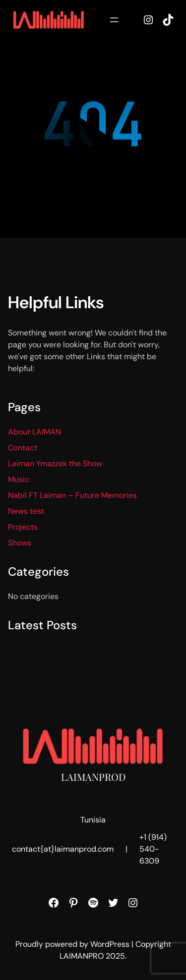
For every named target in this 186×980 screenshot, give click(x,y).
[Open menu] (114, 20)
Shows (20, 543)
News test (26, 511)
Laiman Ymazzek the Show (55, 463)
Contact (23, 448)
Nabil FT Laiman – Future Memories (72, 495)
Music (19, 479)
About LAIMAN (34, 432)
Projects (23, 527)
